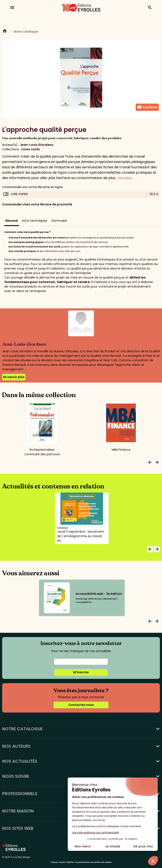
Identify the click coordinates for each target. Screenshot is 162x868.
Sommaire (59, 221)
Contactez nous (81, 705)
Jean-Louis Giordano (37, 145)
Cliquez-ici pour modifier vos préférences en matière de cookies (81, 862)
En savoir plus (14, 377)
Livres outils (31, 149)
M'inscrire (81, 672)
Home (5, 32)
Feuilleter (147, 107)
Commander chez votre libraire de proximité (37, 204)
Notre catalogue (26, 32)
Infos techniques (35, 221)
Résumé (12, 221)
